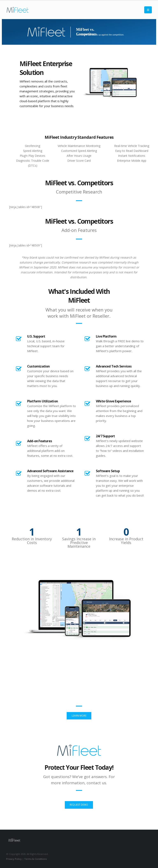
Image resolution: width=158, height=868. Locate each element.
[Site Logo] (17, 10)
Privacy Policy (14, 859)
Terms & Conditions (35, 859)
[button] (148, 10)
